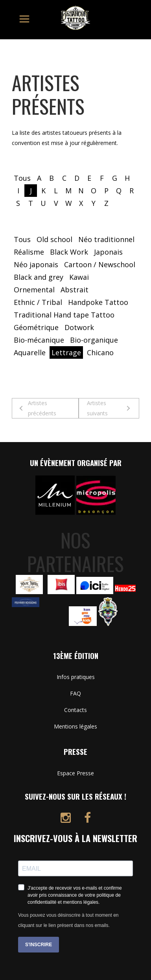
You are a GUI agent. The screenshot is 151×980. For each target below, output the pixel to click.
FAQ (75, 693)
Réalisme (29, 252)
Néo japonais (36, 264)
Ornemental (34, 290)
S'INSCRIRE (39, 945)
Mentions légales (75, 726)
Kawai (79, 277)
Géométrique (36, 327)
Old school (54, 239)
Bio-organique (94, 340)
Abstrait (75, 290)
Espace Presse (75, 773)
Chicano (100, 352)
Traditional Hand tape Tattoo (64, 315)
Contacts (75, 710)
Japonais (108, 252)
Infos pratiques (76, 677)
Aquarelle (30, 352)
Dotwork (79, 327)
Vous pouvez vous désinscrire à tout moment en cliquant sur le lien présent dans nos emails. (68, 920)
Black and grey (39, 277)
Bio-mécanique (39, 340)
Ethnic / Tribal (38, 302)
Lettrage (66, 352)
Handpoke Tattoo (98, 302)
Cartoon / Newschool (100, 264)
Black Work (69, 252)
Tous (22, 178)
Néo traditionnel (106, 239)
